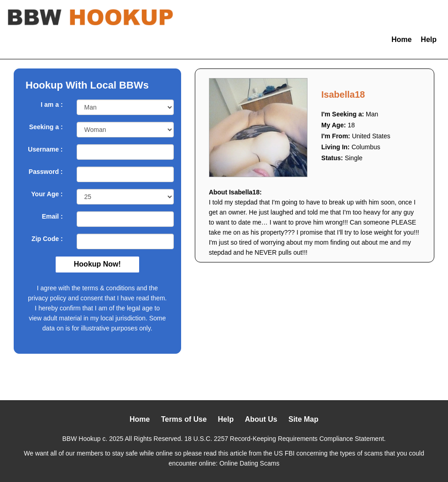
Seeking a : (46, 127)
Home (401, 39)
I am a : (52, 105)
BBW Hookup (82, 439)
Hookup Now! (97, 264)
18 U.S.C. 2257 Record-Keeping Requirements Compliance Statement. (285, 439)
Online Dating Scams (250, 463)
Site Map (303, 419)
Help (429, 39)
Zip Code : (47, 239)
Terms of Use (184, 419)
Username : (45, 149)
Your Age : (47, 194)
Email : (52, 216)
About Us (261, 419)
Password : (46, 172)
